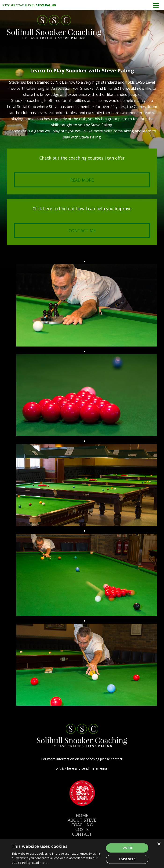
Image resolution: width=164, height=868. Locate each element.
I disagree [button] (127, 859)
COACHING (82, 825)
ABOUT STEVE (82, 820)
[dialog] (82, 854)
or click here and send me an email (82, 768)
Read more (82, 180)
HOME (82, 815)
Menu (156, 5)
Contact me (82, 231)
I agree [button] (127, 848)
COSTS (82, 829)
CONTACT (82, 834)
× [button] (159, 844)
